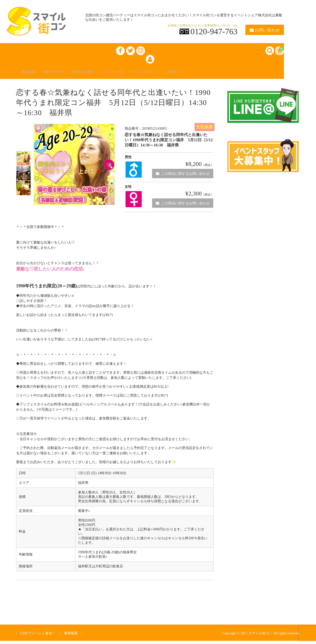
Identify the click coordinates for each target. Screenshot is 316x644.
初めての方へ (64, 74)
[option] (23, 162)
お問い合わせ (265, 30)
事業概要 (35, 74)
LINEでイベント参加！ (38, 636)
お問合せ (202, 74)
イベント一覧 (131, 74)
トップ (11, 74)
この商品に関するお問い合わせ (183, 177)
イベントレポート (169, 74)
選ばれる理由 (98, 74)
